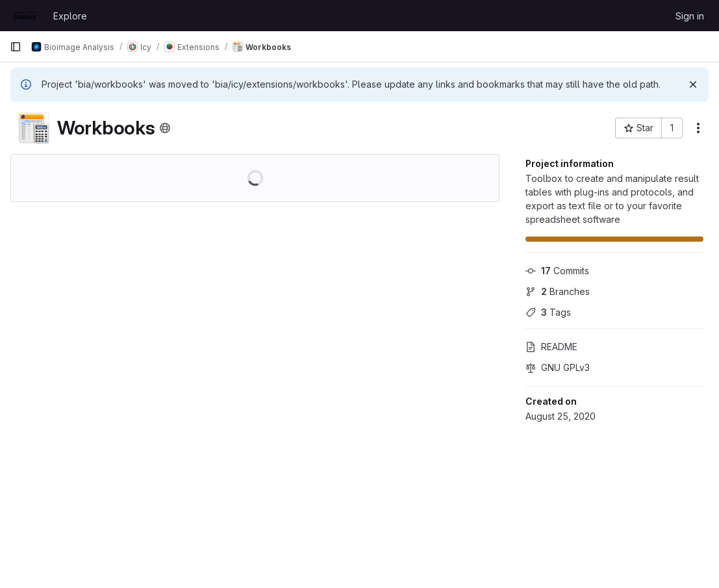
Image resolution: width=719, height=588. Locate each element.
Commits (557, 271)
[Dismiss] (693, 84)
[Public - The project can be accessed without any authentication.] (165, 128)
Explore (70, 16)
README (551, 347)
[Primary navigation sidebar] (16, 47)
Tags (548, 312)
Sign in (690, 16)
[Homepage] (25, 16)
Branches (558, 291)
